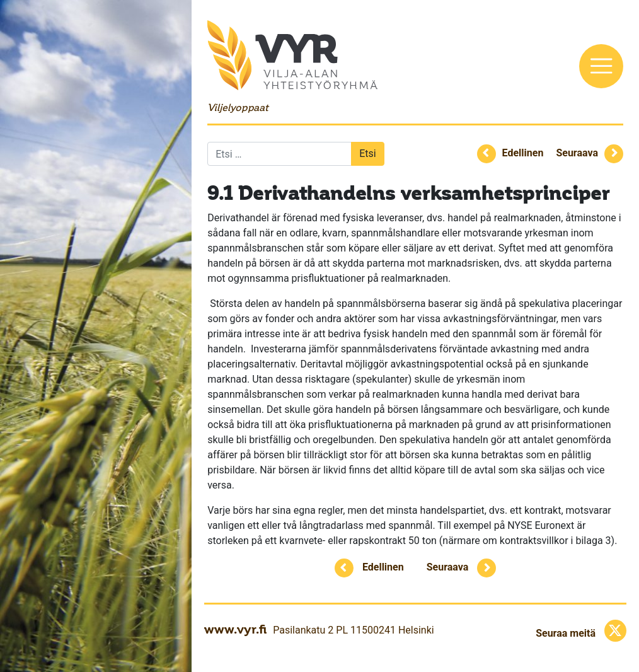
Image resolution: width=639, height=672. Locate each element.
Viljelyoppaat (238, 107)
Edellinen (523, 153)
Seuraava (577, 153)
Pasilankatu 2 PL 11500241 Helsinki (353, 630)
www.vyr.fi (235, 629)
